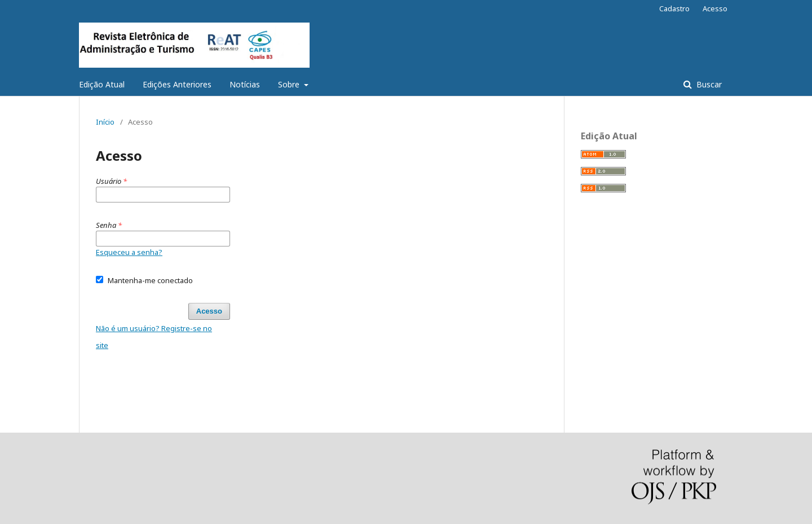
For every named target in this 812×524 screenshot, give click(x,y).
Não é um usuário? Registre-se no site (154, 337)
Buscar (708, 84)
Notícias (245, 84)
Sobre (290, 84)
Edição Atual (102, 84)
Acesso (715, 8)
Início (105, 122)
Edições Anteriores (177, 84)
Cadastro (674, 8)
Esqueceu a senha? (129, 252)
